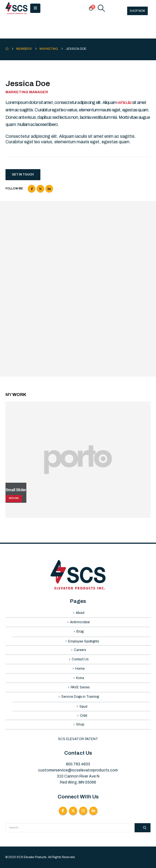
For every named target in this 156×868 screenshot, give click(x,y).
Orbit (83, 716)
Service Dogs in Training (80, 697)
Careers (80, 650)
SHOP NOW (137, 11)
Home (80, 669)
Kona (80, 678)
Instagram (83, 811)
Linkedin (93, 811)
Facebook (32, 189)
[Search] (143, 828)
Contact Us (80, 659)
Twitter (40, 189)
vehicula (124, 102)
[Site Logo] (16, 8)
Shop (80, 724)
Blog (80, 631)
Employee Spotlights (83, 641)
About (80, 613)
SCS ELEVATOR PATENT (78, 739)
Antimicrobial (80, 622)
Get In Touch (23, 174)
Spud (83, 707)
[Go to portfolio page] (78, 460)
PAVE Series (80, 687)
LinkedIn (49, 189)
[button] (35, 8)
